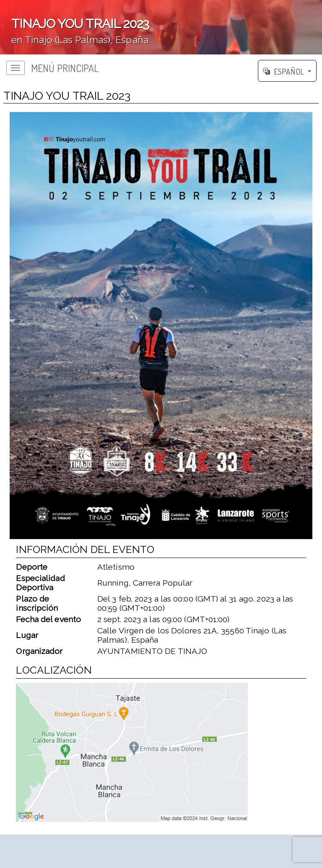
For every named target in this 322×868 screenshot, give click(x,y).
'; (161, 27)
